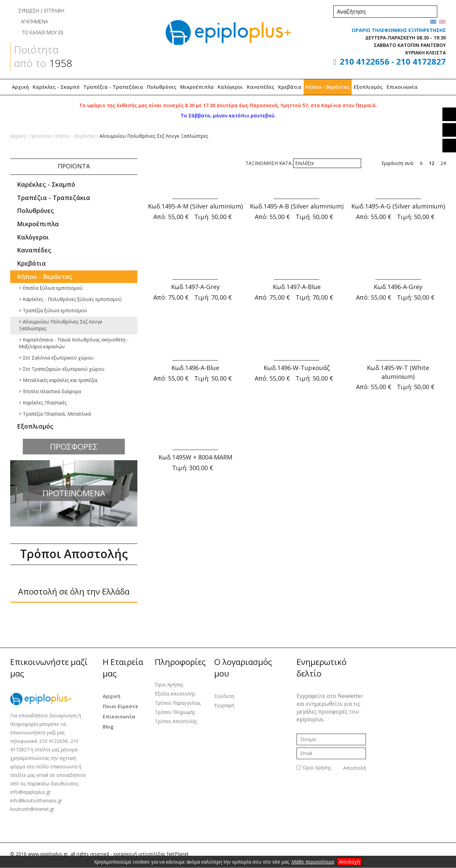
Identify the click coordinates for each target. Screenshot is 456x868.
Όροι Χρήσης (169, 685)
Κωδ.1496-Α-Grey (398, 287)
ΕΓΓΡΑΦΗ (54, 11)
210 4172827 (421, 61)
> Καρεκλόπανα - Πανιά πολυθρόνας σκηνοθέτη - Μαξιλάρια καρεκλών (74, 343)
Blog (108, 727)
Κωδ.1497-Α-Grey (195, 287)
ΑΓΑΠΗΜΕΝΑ (29, 22)
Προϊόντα (40, 136)
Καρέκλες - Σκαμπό (56, 87)
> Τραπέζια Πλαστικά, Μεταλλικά (55, 414)
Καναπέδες (261, 87)
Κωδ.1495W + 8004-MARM (195, 457)
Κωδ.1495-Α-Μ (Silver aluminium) (195, 206)
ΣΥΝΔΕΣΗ (29, 11)
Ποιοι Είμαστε (120, 706)
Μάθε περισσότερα (313, 862)
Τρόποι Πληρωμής (175, 712)
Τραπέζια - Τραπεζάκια (113, 87)
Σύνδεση (224, 696)
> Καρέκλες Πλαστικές (43, 403)
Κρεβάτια (290, 87)
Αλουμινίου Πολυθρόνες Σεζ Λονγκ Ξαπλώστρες (154, 136)
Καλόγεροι (230, 87)
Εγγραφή (224, 705)
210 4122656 (365, 61)
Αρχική (20, 87)
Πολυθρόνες (162, 87)
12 (432, 163)
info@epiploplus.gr (30, 792)
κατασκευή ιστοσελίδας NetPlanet (151, 854)
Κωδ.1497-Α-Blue (297, 287)
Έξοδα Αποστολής (175, 694)
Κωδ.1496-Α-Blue (195, 368)
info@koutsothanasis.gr (36, 800)
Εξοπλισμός (368, 87)
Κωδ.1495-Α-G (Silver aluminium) (398, 206)
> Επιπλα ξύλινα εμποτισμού (51, 288)
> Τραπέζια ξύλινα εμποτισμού (53, 310)
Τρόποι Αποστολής (176, 721)
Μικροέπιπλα (197, 87)
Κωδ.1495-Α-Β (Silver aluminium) (297, 206)
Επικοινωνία (402, 87)
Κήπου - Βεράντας (328, 87)
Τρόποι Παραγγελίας (178, 703)
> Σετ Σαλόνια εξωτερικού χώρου (56, 358)
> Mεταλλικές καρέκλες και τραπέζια (58, 380)
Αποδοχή (349, 862)
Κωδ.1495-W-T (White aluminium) (398, 372)
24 (443, 163)
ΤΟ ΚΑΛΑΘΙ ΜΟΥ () (37, 32)
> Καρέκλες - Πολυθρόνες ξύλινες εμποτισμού (70, 299)
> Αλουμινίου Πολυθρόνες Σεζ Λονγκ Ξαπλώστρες (61, 325)
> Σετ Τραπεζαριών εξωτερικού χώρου (62, 369)
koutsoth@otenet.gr (32, 809)
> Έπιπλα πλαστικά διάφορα (50, 391)
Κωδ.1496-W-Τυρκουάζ (297, 368)
